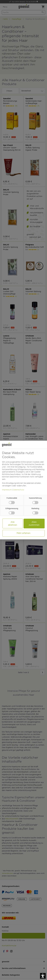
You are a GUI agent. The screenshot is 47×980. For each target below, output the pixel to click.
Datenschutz (19, 490)
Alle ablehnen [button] (13, 523)
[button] (43, 976)
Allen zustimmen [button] (34, 523)
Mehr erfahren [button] (23, 533)
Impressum (7, 490)
